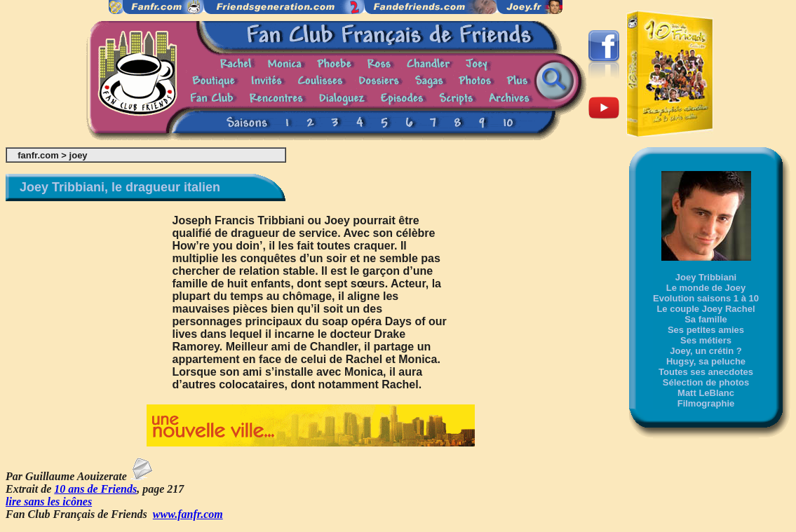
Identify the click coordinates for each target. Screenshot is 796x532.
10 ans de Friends (95, 489)
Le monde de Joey (706, 288)
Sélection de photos (706, 382)
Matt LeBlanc (706, 393)
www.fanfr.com (188, 514)
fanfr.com (38, 155)
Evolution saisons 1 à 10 (706, 298)
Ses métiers (706, 340)
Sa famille (706, 319)
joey (79, 155)
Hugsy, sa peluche (706, 361)
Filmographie (706, 403)
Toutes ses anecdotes (706, 372)
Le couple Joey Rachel (706, 309)
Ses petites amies (706, 330)
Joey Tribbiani (706, 277)
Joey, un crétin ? (706, 351)
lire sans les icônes (49, 502)
